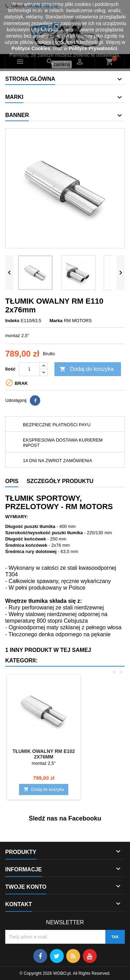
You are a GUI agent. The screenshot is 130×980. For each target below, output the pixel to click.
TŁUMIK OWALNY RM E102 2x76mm (44, 754)
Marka (56, 321)
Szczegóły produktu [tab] (60, 481)
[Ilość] (29, 369)
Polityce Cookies (31, 48)
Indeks (12, 321)
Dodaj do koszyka (87, 370)
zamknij (62, 64)
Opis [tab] (12, 481)
